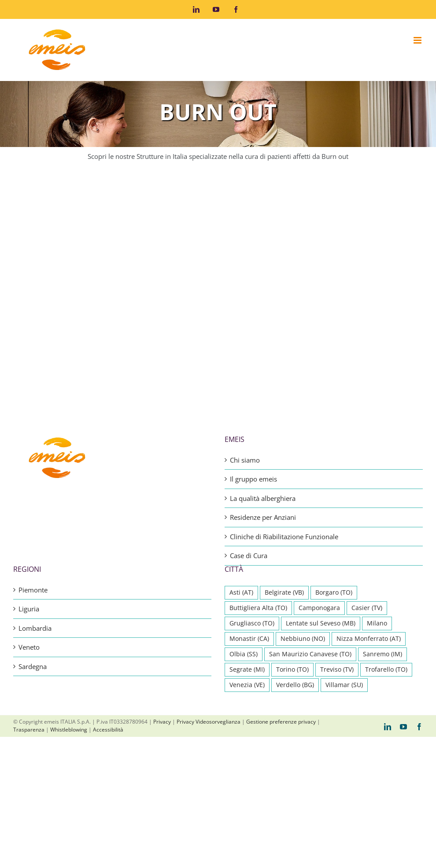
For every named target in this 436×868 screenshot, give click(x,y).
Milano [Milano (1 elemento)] (377, 524)
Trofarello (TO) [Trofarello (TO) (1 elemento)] (386, 570)
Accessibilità (108, 631)
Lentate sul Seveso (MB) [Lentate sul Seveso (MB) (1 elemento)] (321, 524)
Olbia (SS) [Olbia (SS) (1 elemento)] (244, 555)
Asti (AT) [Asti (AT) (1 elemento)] (241, 493)
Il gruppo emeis (253, 380)
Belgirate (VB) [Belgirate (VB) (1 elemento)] (284, 493)
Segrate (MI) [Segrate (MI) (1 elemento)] (247, 570)
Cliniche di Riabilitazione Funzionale (284, 438)
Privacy (162, 623)
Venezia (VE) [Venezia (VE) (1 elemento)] (247, 586)
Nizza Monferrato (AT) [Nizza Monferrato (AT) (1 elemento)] (369, 540)
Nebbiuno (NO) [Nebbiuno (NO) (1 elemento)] (303, 540)
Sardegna (33, 567)
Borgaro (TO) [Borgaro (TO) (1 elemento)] (334, 493)
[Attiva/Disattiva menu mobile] (418, 40)
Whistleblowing (69, 631)
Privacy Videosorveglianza (209, 623)
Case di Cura (249, 456)
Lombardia (35, 529)
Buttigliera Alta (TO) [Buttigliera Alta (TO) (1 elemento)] (258, 509)
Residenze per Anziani (263, 418)
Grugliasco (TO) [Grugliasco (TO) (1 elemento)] (252, 524)
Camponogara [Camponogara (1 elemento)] (319, 509)
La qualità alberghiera (263, 399)
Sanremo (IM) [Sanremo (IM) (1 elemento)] (382, 555)
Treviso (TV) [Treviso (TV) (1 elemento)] (337, 570)
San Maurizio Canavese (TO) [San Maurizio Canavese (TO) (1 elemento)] (310, 555)
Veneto (29, 548)
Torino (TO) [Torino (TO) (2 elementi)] (292, 570)
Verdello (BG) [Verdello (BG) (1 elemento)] (295, 586)
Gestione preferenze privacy (281, 623)
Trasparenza (29, 631)
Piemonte (33, 491)
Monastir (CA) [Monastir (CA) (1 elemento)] (249, 540)
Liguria (29, 510)
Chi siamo (245, 361)
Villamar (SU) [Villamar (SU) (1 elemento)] (344, 586)
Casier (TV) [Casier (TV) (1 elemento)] (367, 509)
